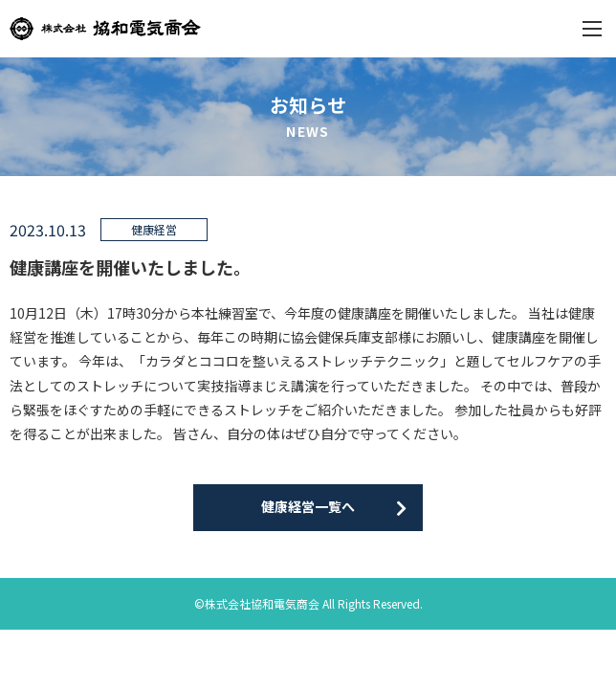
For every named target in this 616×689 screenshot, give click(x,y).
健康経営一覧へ (308, 506)
